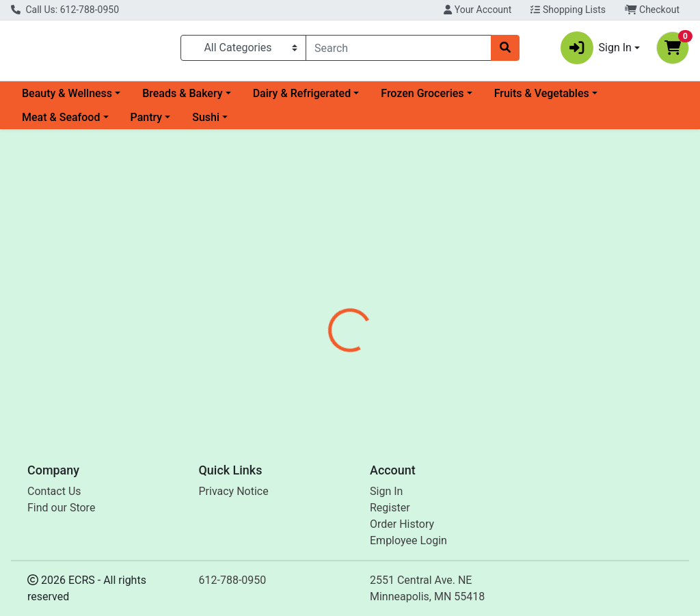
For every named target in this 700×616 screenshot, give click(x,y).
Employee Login (408, 540)
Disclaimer (389, 310)
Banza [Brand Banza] (444, 362)
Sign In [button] (596, 51)
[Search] (399, 51)
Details (329, 310)
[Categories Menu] (243, 51)
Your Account (477, 10)
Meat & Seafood (61, 123)
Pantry (147, 123)
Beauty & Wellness (67, 99)
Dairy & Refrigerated (302, 99)
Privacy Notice (234, 491)
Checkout (652, 10)
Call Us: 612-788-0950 (65, 10)
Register (390, 508)
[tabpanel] (496, 367)
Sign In (386, 491)
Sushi (206, 123)
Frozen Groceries (422, 99)
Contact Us (54, 491)
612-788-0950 (233, 580)
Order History (402, 524)
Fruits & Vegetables (542, 99)
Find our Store (61, 508)
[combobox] (399, 51)
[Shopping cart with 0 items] (673, 51)
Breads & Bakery (182, 99)
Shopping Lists (568, 10)
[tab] (329, 310)
